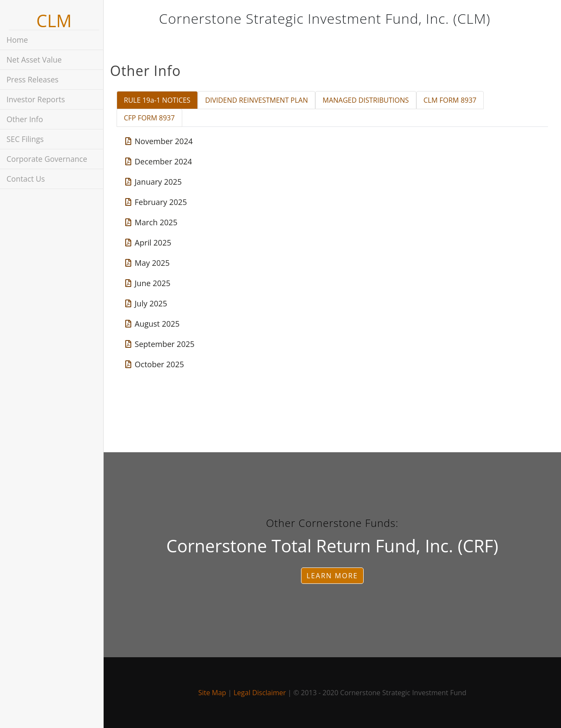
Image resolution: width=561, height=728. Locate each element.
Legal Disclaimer (262, 693)
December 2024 (163, 161)
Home (17, 40)
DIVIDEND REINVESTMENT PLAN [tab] (261, 100)
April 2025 (153, 243)
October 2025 (159, 364)
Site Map (214, 693)
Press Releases (32, 79)
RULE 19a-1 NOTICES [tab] (162, 100)
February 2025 (160, 202)
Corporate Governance (47, 159)
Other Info (25, 119)
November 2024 (163, 141)
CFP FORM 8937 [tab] (154, 118)
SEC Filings (25, 139)
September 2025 (164, 344)
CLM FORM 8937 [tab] (455, 100)
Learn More (334, 576)
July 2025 (151, 303)
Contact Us (26, 179)
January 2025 (158, 182)
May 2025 (152, 263)
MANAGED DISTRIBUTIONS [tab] (370, 100)
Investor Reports (36, 99)
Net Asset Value (34, 60)
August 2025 (157, 324)
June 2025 (152, 283)
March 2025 (156, 222)
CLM (54, 20)
